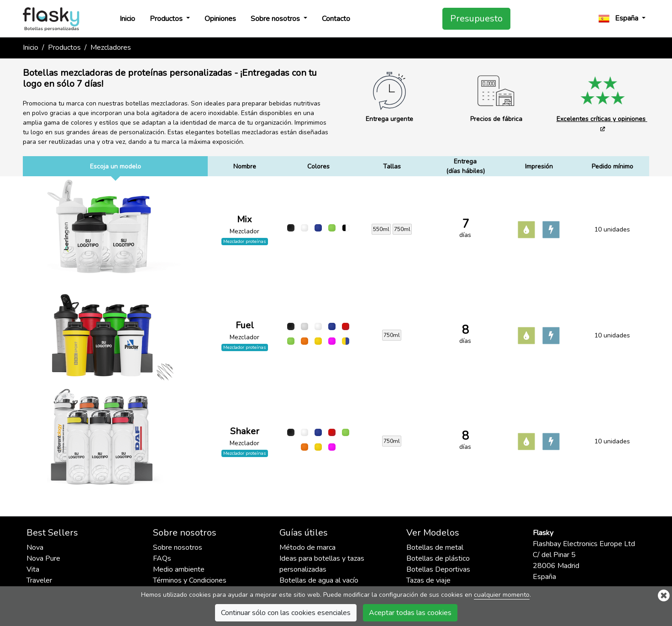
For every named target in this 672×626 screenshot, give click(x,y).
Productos (167, 19)
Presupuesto (476, 18)
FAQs (162, 558)
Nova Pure (43, 558)
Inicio (127, 19)
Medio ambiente (179, 569)
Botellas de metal (435, 547)
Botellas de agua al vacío (319, 580)
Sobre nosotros (276, 19)
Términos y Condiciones (190, 580)
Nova (35, 547)
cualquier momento (502, 595)
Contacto (336, 19)
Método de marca (307, 547)
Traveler (39, 580)
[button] (622, 18)
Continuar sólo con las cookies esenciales (286, 613)
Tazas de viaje (428, 580)
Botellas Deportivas (438, 569)
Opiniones (220, 19)
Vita (33, 569)
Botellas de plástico (438, 558)
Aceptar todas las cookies (410, 613)
